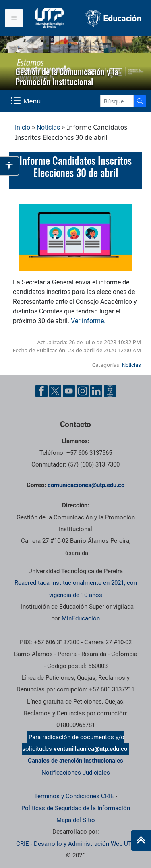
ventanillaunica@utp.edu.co (90, 749)
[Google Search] (117, 101)
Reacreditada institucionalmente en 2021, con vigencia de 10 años (76, 589)
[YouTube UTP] (69, 391)
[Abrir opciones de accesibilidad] (10, 166)
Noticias (48, 127)
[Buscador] (140, 101)
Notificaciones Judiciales (76, 773)
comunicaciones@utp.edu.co (86, 485)
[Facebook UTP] (41, 391)
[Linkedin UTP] (96, 391)
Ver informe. (89, 321)
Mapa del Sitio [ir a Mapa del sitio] (76, 820)
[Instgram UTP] (83, 391)
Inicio (23, 127)
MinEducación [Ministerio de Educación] (81, 618)
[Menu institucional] (14, 18)
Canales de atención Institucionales (75, 761)
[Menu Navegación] (26, 101)
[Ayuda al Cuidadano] (110, 391)
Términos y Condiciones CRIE (74, 796)
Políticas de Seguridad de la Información (76, 808)
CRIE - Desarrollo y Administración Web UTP (76, 844)
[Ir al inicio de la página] (141, 841)
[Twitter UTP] (55, 391)
